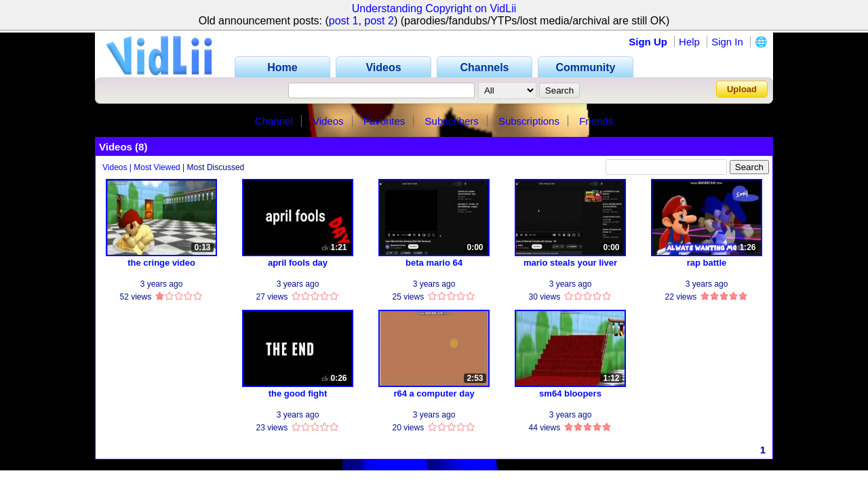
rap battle (707, 263)
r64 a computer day (434, 393)
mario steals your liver (570, 263)
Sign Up (648, 42)
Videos (328, 121)
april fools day (298, 263)
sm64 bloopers (570, 393)
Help (689, 42)
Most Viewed (157, 167)
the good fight (298, 393)
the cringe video (161, 263)
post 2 (379, 21)
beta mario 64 (434, 263)
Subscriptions (529, 121)
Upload (742, 89)
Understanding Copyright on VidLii (434, 8)
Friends (596, 121)
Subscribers (452, 121)
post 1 (344, 21)
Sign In (727, 42)
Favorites (384, 121)
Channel (274, 121)
